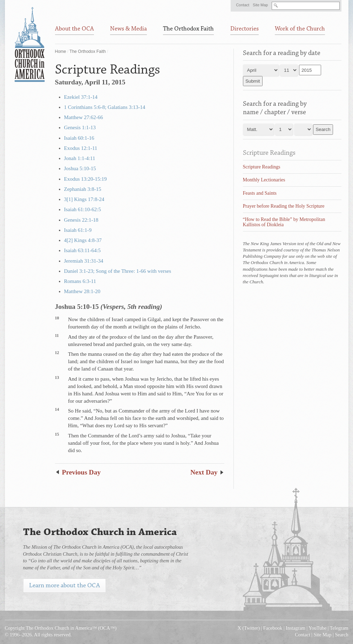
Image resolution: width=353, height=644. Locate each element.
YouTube (317, 628)
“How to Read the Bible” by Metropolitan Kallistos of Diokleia (284, 222)
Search (341, 635)
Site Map (260, 5)
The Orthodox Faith (87, 51)
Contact (243, 5)
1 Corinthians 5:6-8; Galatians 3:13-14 (105, 107)
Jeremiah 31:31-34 (84, 261)
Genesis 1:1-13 (80, 127)
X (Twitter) (249, 628)
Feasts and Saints (260, 193)
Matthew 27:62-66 (84, 117)
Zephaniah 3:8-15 (83, 189)
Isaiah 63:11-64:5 (83, 250)
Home (61, 51)
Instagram (296, 628)
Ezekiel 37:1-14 (81, 97)
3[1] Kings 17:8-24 (84, 199)
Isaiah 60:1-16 (79, 138)
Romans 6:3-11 (80, 281)
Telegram (339, 628)
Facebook (273, 628)
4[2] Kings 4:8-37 (83, 240)
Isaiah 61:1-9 (78, 230)
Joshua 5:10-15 (80, 168)
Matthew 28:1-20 (82, 291)
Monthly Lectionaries (264, 180)
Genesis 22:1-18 (81, 220)
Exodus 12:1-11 (81, 148)
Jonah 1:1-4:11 (80, 158)
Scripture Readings (269, 153)
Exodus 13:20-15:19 (86, 179)
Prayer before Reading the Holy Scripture (284, 206)
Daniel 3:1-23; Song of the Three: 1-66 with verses (118, 271)
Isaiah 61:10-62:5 (83, 209)
